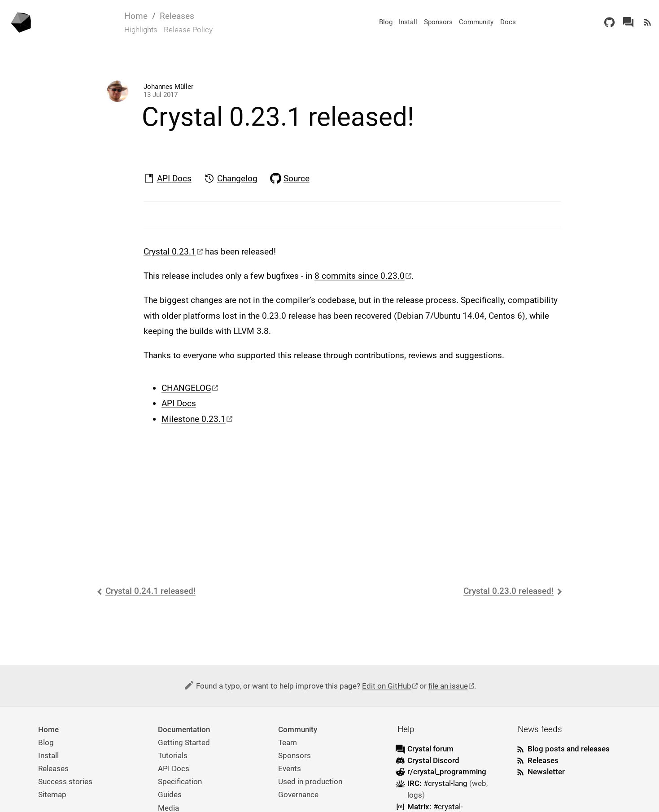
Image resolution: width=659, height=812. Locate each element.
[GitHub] (609, 22)
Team (288, 742)
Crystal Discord (433, 760)
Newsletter (546, 772)
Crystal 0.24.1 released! (151, 591)
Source (297, 178)
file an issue (448, 686)
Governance (298, 794)
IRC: (438, 783)
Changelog (237, 178)
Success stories (65, 781)
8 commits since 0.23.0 (360, 276)
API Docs (174, 178)
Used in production (310, 781)
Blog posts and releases (569, 749)
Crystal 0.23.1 (170, 252)
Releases (177, 16)
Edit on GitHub (387, 686)
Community (476, 22)
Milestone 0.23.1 (194, 419)
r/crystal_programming (447, 772)
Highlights (141, 30)
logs (415, 795)
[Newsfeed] (648, 22)
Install (408, 22)
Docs (508, 22)
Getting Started (184, 742)
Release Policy (188, 30)
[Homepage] (22, 22)
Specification (180, 781)
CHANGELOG (186, 388)
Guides (170, 794)
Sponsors (438, 22)
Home (136, 16)
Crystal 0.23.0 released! (508, 591)
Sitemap (52, 794)
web (479, 783)
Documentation (184, 729)
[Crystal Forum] (628, 22)
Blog (386, 22)
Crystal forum (430, 749)
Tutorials (173, 755)
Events (290, 768)
